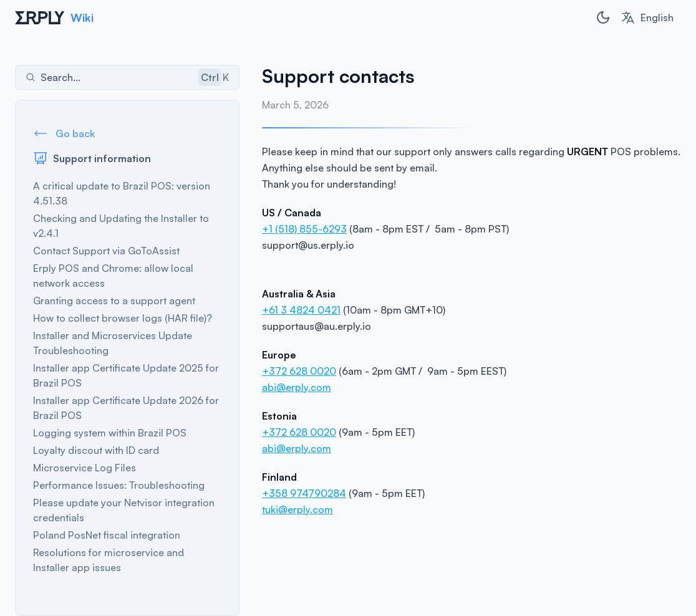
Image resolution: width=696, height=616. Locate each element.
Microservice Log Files (85, 468)
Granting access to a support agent (114, 301)
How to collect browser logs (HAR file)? (123, 318)
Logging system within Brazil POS (110, 433)
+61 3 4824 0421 (301, 310)
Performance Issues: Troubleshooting (119, 485)
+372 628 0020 (299, 371)
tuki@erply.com (297, 509)
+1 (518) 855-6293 (304, 229)
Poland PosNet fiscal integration (107, 535)
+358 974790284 (304, 493)
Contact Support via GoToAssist (106, 251)
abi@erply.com (297, 387)
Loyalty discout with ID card (96, 450)
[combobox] (647, 17)
